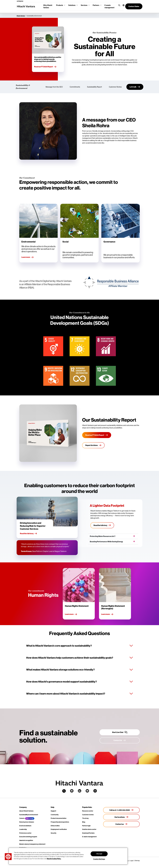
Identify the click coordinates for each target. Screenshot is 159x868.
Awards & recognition (26, 840)
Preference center (25, 833)
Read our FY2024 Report (45, 67)
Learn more (28, 257)
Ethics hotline (55, 826)
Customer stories (88, 815)
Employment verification (59, 829)
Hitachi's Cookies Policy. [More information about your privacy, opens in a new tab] (54, 859)
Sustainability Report (94, 87)
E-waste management (109, 6)
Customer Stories (115, 87)
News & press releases (27, 822)
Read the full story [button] (29, 534)
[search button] (119, 5)
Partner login (86, 826)
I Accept (99, 854)
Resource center (88, 811)
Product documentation (59, 818)
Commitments (75, 87)
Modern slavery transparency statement (32, 844)
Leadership (23, 829)
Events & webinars (25, 826)
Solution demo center (89, 829)
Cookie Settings (99, 859)
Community (55, 815)
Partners (96, 5)
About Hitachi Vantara (26, 811)
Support (53, 811)
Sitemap (137, 861)
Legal (132, 861)
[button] (122, 5)
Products (60, 5)
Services (84, 5)
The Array (85, 818)
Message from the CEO (54, 87)
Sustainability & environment (29, 815)
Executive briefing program (28, 837)
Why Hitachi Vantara (48, 6)
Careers (22, 818)
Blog (84, 822)
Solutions (72, 5)
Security (53, 833)
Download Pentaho (88, 833)
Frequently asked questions (60, 822)
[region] (68, 856)
